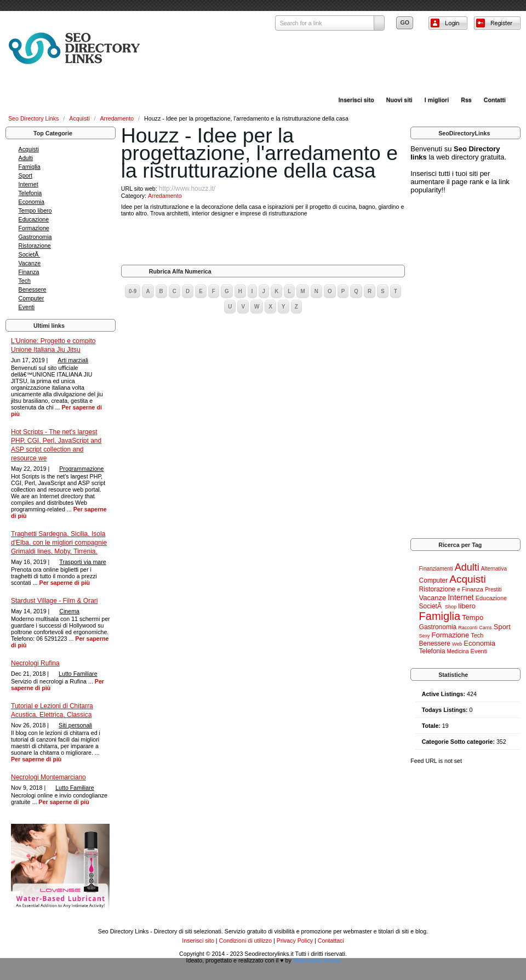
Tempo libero (35, 210)
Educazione (34, 219)
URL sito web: (140, 189)
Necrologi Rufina (35, 663)
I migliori (437, 100)
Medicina (458, 651)
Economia (32, 202)
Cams (485, 628)
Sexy (425, 636)
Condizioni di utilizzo (246, 941)
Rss (466, 100)
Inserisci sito (356, 100)
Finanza (29, 272)
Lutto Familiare (78, 674)
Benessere (33, 289)
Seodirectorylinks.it (269, 954)
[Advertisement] (263, 241)
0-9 (133, 291)
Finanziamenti (436, 569)
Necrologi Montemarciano (48, 777)
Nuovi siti (399, 100)
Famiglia (30, 167)
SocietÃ (30, 254)
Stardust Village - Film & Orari (55, 601)
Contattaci (331, 941)
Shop (451, 607)
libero (467, 606)
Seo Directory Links (34, 118)
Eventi (27, 307)
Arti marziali (73, 360)
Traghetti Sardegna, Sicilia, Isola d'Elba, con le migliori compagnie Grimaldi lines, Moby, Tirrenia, (59, 543)
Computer (32, 298)
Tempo (473, 617)
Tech (25, 281)
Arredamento (118, 118)
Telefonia (30, 193)
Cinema (69, 611)
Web (457, 644)
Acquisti (80, 118)
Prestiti (493, 589)
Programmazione (81, 469)
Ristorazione (35, 246)
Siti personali (75, 725)
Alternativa (494, 569)
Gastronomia (35, 237)
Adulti (26, 158)
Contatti (495, 100)
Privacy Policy (295, 941)
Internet (28, 184)
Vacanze (30, 263)
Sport (25, 175)
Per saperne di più (65, 583)
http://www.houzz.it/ (187, 189)
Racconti (468, 628)
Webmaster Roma (317, 960)
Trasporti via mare (82, 562)
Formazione (34, 228)
